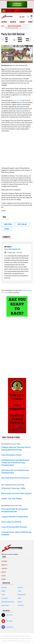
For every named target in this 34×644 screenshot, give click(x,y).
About (20, 602)
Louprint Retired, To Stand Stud (15, 517)
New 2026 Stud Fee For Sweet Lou (15, 478)
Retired (7, 229)
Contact (21, 605)
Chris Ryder (8, 224)
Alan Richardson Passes (11, 455)
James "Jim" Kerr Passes (12, 499)
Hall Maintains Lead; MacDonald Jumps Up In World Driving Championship (15, 463)
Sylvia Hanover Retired (11, 522)
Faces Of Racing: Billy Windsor (14, 527)
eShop (30, 22)
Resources (22, 595)
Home (4, 579)
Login (23, 17)
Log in (24, 290)
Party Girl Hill (18, 100)
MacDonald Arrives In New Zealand (16, 493)
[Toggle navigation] (31, 17)
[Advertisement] (17, 347)
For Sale (5, 598)
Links (20, 591)
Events (20, 587)
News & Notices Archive (14, 26)
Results (13, 22)
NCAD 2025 (5, 605)
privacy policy (26, 641)
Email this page (6, 40)
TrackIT (22, 22)
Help (19, 598)
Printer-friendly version (20, 40)
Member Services (8, 602)
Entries (4, 22)
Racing (4, 587)
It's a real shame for (12, 249)
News (3, 26)
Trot (3, 595)
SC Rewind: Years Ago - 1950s (13, 488)
